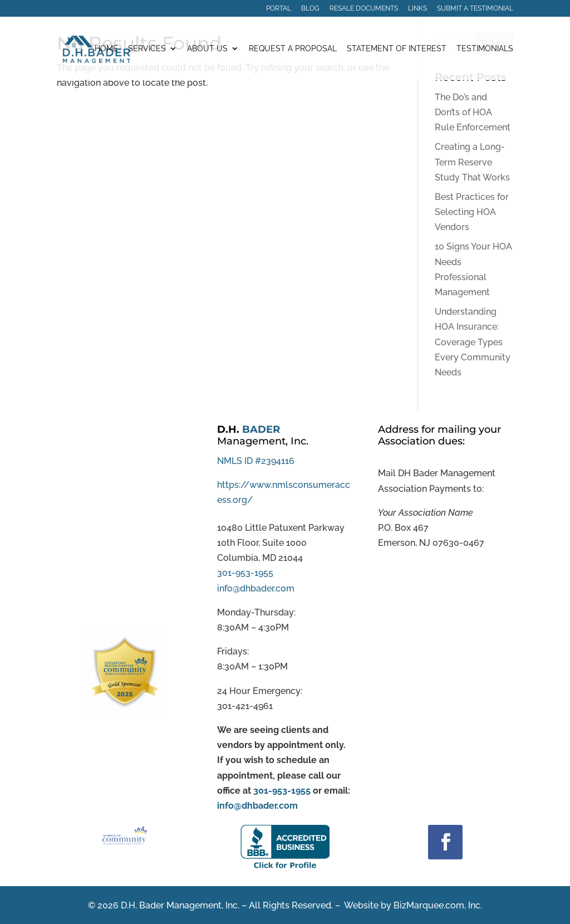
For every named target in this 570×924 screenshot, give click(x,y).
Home (106, 49)
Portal (279, 9)
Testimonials (485, 49)
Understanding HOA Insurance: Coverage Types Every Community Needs (473, 342)
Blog (310, 9)
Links (417, 9)
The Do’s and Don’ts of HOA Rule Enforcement (473, 112)
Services (147, 49)
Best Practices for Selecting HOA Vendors (472, 212)
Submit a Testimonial (475, 9)
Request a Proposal (293, 49)
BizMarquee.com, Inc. (438, 905)
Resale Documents (364, 9)
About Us (207, 49)
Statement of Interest (397, 49)
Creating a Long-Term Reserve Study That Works (472, 162)
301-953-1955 (245, 573)
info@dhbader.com (256, 588)
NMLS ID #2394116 (256, 461)
